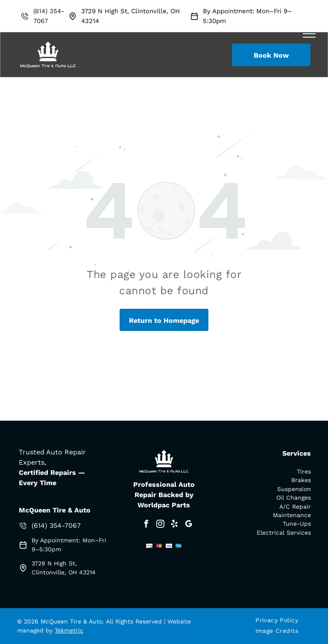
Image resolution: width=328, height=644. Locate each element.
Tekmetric (69, 630)
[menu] (309, 34)
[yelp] (174, 525)
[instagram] (160, 525)
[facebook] (146, 525)
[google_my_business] (188, 525)
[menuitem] (280, 620)
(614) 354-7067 (56, 525)
